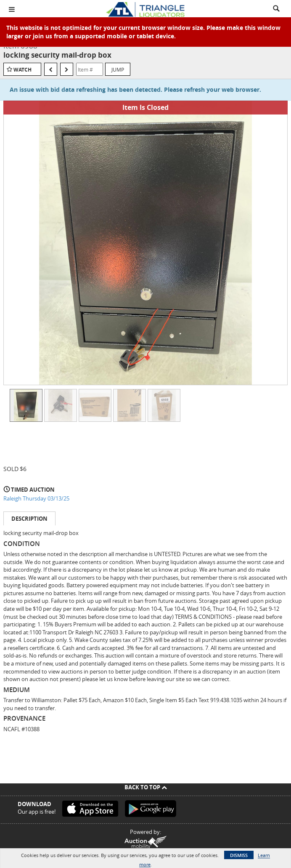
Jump (118, 69)
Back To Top (146, 787)
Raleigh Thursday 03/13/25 (36, 498)
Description (29, 519)
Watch (22, 70)
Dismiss (239, 855)
